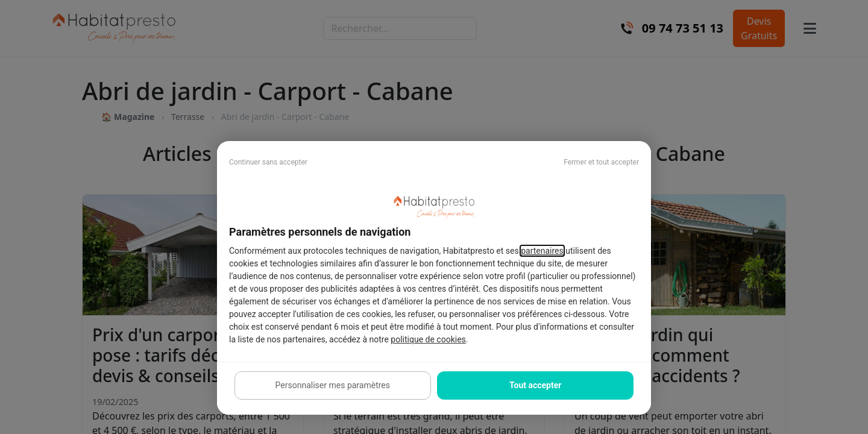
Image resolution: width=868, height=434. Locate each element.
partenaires (542, 251)
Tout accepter (535, 385)
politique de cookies (428, 339)
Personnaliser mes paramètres (333, 385)
